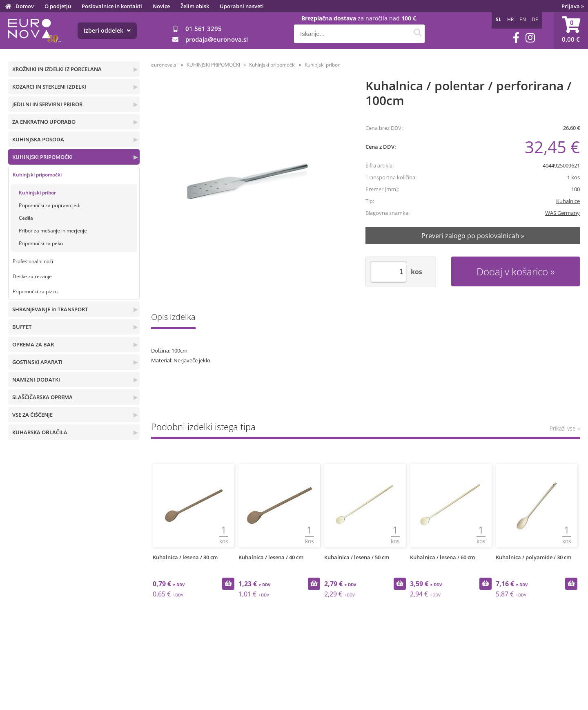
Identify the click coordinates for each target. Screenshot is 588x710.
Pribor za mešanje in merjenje (53, 231)
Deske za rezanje (32, 276)
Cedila (26, 218)
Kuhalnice (568, 201)
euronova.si (164, 65)
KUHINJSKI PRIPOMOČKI (42, 157)
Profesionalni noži (33, 261)
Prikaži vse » (565, 428)
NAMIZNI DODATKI (36, 380)
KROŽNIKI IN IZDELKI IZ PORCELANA (57, 69)
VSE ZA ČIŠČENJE (32, 415)
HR (510, 19)
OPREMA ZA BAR (33, 344)
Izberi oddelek (107, 30)
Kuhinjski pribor (37, 193)
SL (499, 19)
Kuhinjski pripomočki (37, 175)
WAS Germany (562, 213)
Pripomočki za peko (41, 243)
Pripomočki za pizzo (35, 291)
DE (535, 19)
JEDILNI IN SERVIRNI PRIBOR (47, 104)
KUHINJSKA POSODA (38, 139)
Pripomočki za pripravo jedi (50, 205)
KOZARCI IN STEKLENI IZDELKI (49, 87)
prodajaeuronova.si (217, 39)
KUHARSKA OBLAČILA (40, 432)
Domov (25, 6)
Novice (161, 6)
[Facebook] (516, 38)
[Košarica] (571, 31)
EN (523, 19)
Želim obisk (195, 6)
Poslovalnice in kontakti (112, 6)
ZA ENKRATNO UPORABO (44, 122)
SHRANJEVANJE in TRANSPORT (50, 309)
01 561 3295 (204, 29)
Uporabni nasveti (242, 6)
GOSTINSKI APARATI (37, 362)
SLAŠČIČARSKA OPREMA (42, 397)
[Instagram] (530, 38)
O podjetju (58, 6)
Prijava (573, 6)
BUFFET (22, 327)
